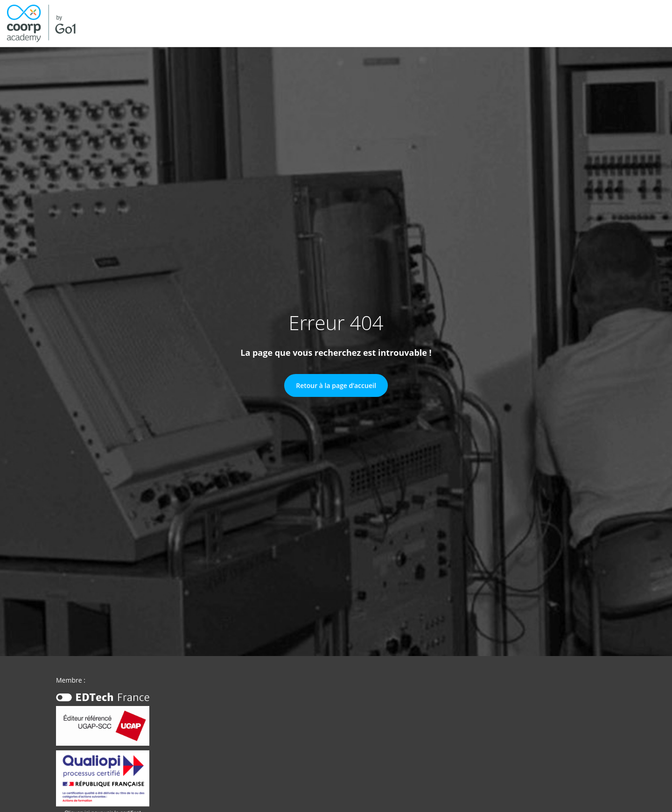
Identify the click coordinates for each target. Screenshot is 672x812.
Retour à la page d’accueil (336, 385)
